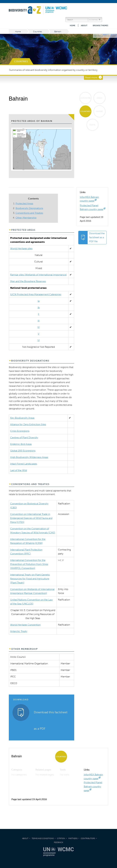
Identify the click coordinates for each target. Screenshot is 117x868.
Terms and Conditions (43, 838)
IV (39, 327)
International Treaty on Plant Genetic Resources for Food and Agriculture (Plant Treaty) (30, 579)
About (84, 25)
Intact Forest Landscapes (24, 464)
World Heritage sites (21, 248)
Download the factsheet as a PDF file (97, 237)
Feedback (58, 842)
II (39, 314)
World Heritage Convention (25, 625)
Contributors (88, 838)
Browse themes (100, 25)
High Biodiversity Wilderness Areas (29, 457)
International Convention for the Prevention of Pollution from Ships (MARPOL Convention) (29, 564)
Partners (73, 838)
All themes (93, 20)
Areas (99, 98)
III (39, 321)
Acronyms (85, 98)
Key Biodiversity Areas (22, 418)
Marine (99, 111)
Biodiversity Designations (29, 208)
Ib (39, 308)
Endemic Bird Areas (21, 444)
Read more (91, 77)
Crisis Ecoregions (20, 431)
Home (73, 25)
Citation (61, 838)
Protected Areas (24, 203)
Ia (39, 301)
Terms (92, 125)
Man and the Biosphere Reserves (28, 281)
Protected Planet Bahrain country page (93, 786)
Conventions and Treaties (29, 213)
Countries (37, 32)
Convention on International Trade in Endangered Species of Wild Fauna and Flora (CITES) (31, 518)
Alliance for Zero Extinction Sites (28, 424)
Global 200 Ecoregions (23, 451)
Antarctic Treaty (19, 631)
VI (39, 340)
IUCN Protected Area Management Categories (36, 294)
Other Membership (26, 218)
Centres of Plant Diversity (24, 438)
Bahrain (58, 32)
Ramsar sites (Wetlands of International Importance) (38, 275)
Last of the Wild (19, 470)
